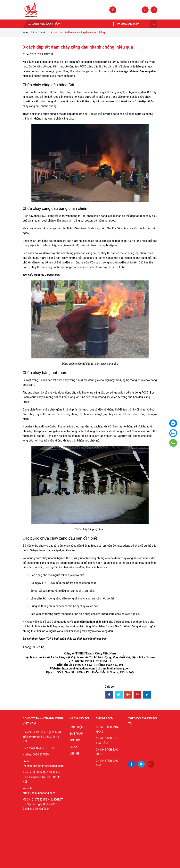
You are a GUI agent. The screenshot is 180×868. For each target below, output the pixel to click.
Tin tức (42, 32)
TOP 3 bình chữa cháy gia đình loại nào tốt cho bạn (76, 639)
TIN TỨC (75, 740)
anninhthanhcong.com (116, 669)
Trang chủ (28, 32)
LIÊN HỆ (74, 754)
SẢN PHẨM (76, 734)
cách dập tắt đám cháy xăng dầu (136, 71)
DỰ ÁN (74, 747)
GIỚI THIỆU (76, 727)
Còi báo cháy (52, 275)
